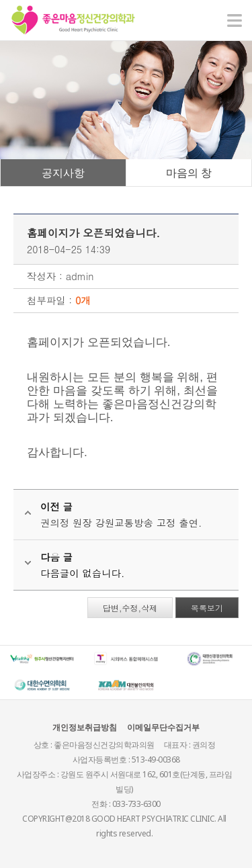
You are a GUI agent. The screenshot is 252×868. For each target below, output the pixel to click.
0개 (83, 300)
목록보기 (207, 608)
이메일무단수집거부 (163, 727)
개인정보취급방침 (85, 727)
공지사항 (63, 173)
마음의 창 (189, 173)
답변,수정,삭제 (130, 608)
